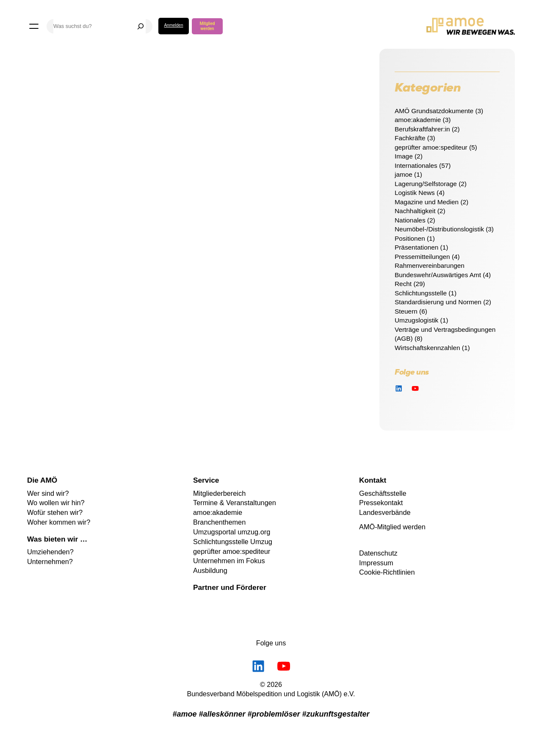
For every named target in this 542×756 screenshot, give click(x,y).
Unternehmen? (50, 561)
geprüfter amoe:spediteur (431, 147)
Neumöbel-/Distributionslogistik (439, 229)
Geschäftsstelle (383, 493)
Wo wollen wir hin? (56, 503)
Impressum (376, 563)
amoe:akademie (418, 120)
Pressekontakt (381, 503)
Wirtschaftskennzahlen (427, 348)
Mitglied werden (207, 26)
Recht (403, 284)
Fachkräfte (410, 138)
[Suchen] (141, 26)
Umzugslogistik (416, 320)
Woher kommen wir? (59, 522)
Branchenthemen (219, 522)
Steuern (406, 311)
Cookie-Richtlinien (387, 572)
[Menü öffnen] (34, 26)
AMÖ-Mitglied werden (392, 527)
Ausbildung (210, 570)
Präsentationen (416, 247)
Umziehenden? (50, 552)
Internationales (416, 165)
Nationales (410, 220)
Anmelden (173, 25)
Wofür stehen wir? (55, 512)
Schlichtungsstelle (421, 293)
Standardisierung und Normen (438, 302)
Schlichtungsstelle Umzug (233, 542)
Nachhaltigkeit (415, 211)
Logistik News (415, 193)
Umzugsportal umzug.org (232, 532)
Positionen (410, 238)
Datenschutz (378, 553)
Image (404, 156)
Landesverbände (385, 512)
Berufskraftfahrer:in (422, 129)
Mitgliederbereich (219, 493)
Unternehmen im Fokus (229, 561)
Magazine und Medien (427, 202)
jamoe (404, 174)
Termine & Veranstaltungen (235, 503)
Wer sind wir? (48, 493)
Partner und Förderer (230, 587)
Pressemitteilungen (422, 257)
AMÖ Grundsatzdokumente (434, 111)
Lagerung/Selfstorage (426, 184)
